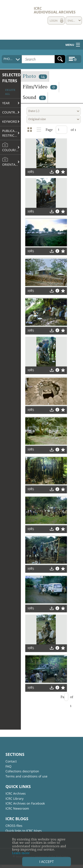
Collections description (22, 771)
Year (6, 103)
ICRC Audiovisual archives (55, 10)
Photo (35, 76)
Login (54, 21)
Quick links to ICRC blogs (24, 831)
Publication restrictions (12, 133)
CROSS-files (14, 826)
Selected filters (11, 78)
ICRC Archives (16, 793)
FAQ (8, 766)
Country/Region (12, 112)
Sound (34, 98)
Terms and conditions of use (26, 776)
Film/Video (40, 87)
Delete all (10, 92)
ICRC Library (14, 798)
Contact (11, 761)
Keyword (10, 122)
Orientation (12, 162)
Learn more (21, 853)
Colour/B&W (12, 147)
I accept (47, 862)
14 (43, 77)
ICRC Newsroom (17, 808)
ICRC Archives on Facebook (25, 803)
